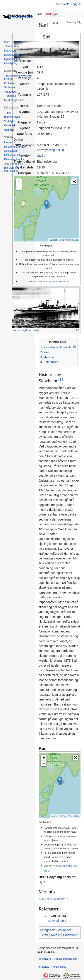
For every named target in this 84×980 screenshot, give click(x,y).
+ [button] (19, 181)
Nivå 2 (41, 156)
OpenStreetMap (70, 240)
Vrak (45, 935)
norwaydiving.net (49, 150)
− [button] (19, 187)
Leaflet (53, 240)
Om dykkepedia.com (65, 959)
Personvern (44, 959)
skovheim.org (57, 921)
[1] (60, 379)
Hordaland (70, 935)
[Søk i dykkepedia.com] (74, 22)
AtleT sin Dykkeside (52, 899)
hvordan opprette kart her (52, 281)
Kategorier (47, 930)
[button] (74, 181)
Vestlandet (64, 930)
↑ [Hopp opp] (49, 916)
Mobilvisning (59, 967)
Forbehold (43, 967)
